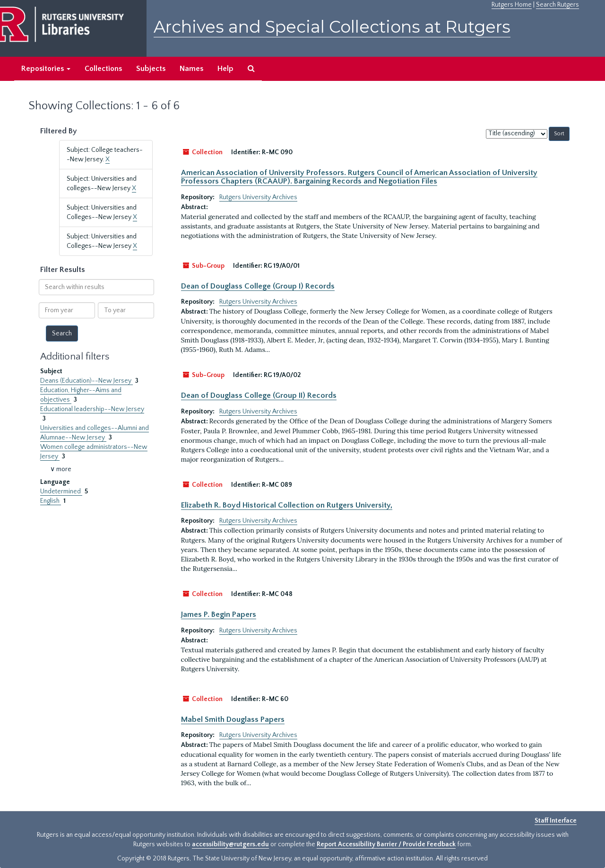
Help (225, 69)
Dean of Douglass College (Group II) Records (259, 395)
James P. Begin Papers (219, 614)
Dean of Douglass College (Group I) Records (258, 286)
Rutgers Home (512, 5)
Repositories (46, 69)
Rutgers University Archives (258, 197)
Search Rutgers (557, 5)
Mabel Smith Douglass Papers (233, 719)
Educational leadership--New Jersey (92, 409)
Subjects (151, 69)
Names (191, 69)
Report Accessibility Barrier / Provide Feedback (386, 844)
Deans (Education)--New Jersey (86, 381)
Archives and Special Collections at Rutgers (332, 27)
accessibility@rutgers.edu (230, 844)
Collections (103, 69)
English (51, 501)
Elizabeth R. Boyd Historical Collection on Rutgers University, (287, 505)
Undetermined (61, 491)
